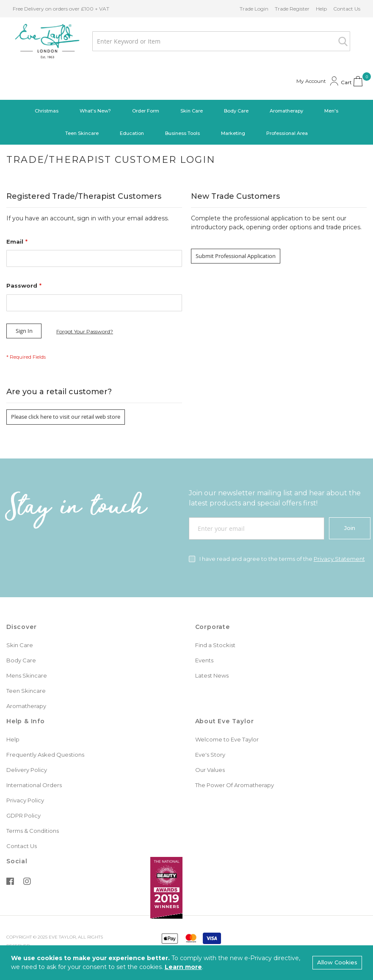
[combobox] (221, 41)
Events (204, 660)
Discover (21, 627)
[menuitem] (47, 111)
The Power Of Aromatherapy (235, 785)
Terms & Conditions (33, 831)
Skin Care (20, 645)
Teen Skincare (26, 691)
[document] (186, 963)
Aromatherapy (26, 706)
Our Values (210, 770)
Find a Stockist (215, 645)
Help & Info (26, 721)
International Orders (34, 785)
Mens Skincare (27, 675)
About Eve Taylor (225, 721)
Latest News (212, 675)
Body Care (21, 660)
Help (321, 9)
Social (17, 861)
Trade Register (292, 9)
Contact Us (347, 9)
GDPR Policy (23, 815)
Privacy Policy (25, 800)
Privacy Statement (339, 559)
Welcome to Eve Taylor (227, 739)
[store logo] (47, 41)
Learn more (183, 967)
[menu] (186, 122)
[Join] (350, 528)
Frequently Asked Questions (45, 755)
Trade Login (254, 9)
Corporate (213, 627)
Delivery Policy (27, 770)
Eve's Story (210, 755)
